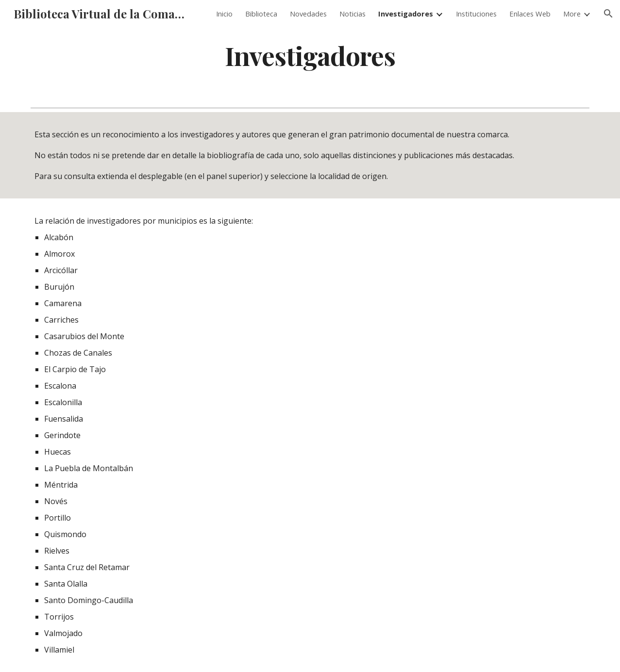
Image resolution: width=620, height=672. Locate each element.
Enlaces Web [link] (530, 14)
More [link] (572, 14)
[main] (310, 55)
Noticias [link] (352, 14)
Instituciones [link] (476, 14)
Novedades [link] (308, 14)
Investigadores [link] (406, 14)
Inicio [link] (224, 14)
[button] (608, 14)
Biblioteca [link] (261, 14)
